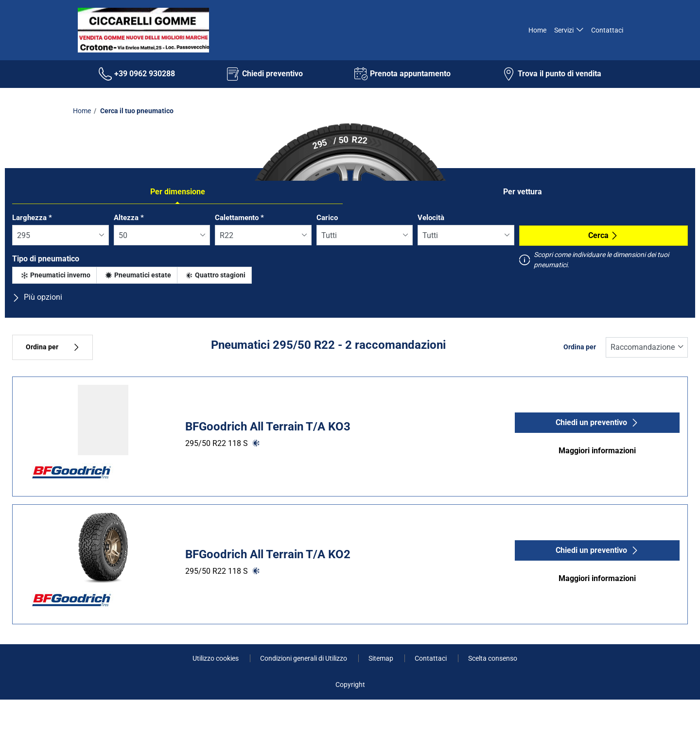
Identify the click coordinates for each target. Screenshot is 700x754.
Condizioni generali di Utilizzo (304, 658)
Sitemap (382, 658)
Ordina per (52, 347)
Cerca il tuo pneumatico (136, 111)
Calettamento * (239, 218)
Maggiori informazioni (597, 451)
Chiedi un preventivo (597, 422)
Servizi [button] (564, 30)
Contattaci (607, 30)
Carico (327, 218)
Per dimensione (178, 192)
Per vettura (523, 192)
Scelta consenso (493, 658)
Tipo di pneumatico (46, 259)
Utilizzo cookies (216, 658)
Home (537, 30)
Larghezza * (32, 218)
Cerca (603, 235)
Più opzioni (37, 297)
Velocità (431, 218)
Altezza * (129, 218)
